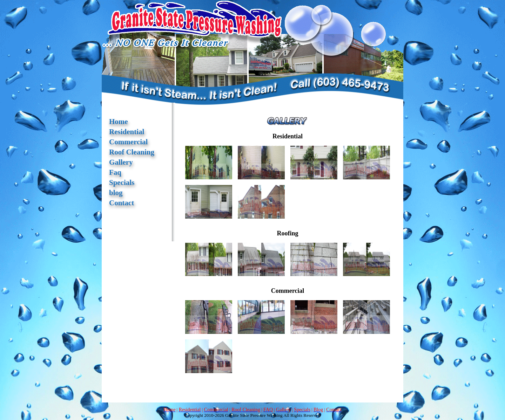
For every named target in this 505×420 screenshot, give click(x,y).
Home (119, 122)
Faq (115, 172)
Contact (122, 203)
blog (116, 193)
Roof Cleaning (132, 152)
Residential (127, 132)
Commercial (128, 142)
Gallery (121, 162)
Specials (122, 183)
